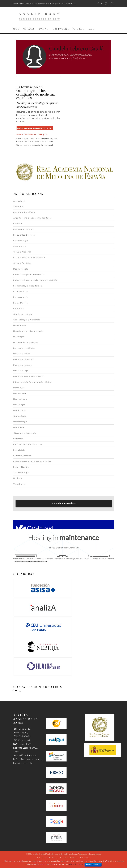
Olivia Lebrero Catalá (43, 142)
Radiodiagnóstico (22, 456)
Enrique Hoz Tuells (25, 142)
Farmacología (21, 297)
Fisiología (19, 308)
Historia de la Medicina (26, 342)
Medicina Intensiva (24, 359)
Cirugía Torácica (22, 263)
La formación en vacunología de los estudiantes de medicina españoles (35, 92)
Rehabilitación (21, 467)
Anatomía (18, 207)
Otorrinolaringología (25, 433)
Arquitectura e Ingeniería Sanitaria (33, 218)
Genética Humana (23, 314)
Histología (19, 337)
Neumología (20, 393)
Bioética (18, 223)
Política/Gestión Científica (28, 444)
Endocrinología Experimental (29, 275)
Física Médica (21, 303)
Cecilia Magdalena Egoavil (46, 138)
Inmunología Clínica (24, 348)
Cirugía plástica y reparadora (29, 257)
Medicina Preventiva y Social (35, 128)
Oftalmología (20, 422)
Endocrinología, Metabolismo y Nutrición (35, 280)
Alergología (20, 201)
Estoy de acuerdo (93, 865)
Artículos (29, 29)
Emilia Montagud (45, 145)
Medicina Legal (21, 371)
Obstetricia (19, 410)
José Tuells (29, 138)
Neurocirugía (20, 399)
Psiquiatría (19, 450)
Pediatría (18, 439)
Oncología (19, 427)
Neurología (19, 405)
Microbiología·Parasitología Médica (32, 382)
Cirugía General (22, 252)
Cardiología (20, 246)
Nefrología (19, 388)
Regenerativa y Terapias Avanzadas (32, 461)
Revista (42, 29)
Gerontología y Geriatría (27, 320)
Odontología (20, 416)
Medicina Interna (23, 365)
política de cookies (76, 864)
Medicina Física (22, 354)
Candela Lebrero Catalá (27, 145)
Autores (77, 29)
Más (90, 29)
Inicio (16, 29)
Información (59, 29)
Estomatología (21, 291)
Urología (18, 478)
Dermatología (21, 269)
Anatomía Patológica (24, 212)
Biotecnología (21, 241)
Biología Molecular (24, 229)
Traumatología (21, 473)
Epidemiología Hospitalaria (28, 286)
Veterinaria (20, 484)
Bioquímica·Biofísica (25, 235)
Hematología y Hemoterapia (28, 331)
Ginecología (20, 325)
